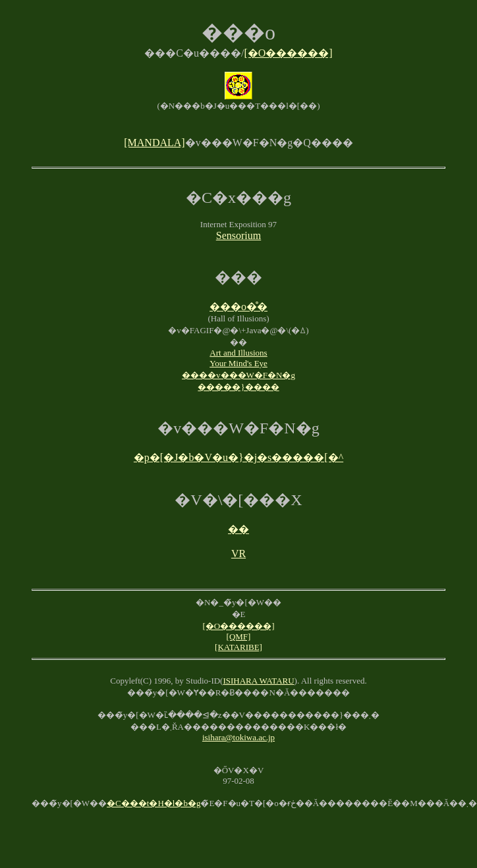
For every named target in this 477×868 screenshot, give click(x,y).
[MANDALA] (154, 143)
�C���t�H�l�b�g (154, 803)
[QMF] (239, 637)
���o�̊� (238, 307)
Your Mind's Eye (238, 363)
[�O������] (288, 53)
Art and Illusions (238, 353)
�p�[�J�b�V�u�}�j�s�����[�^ (238, 457)
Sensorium (238, 235)
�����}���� (238, 387)
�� (238, 529)
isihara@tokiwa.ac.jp (238, 737)
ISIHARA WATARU (258, 681)
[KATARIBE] (238, 647)
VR (238, 554)
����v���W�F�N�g (238, 375)
